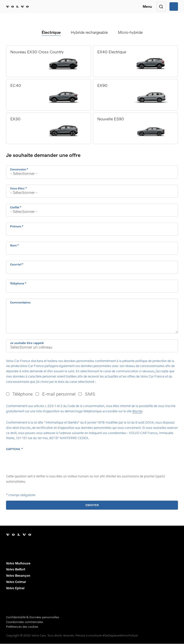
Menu (147, 6)
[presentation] (44, 463)
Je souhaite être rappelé (27, 343)
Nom (13, 245)
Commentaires (20, 302)
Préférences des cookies (22, 627)
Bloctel (137, 411)
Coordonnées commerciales (25, 622)
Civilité (15, 207)
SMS (90, 394)
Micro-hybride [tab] (130, 32)
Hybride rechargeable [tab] (89, 32)
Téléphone (17, 283)
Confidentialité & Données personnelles (33, 617)
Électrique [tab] (51, 32)
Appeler (174, 7)
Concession (18, 169)
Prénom (16, 226)
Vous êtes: (17, 188)
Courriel (16, 264)
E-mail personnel (59, 394)
